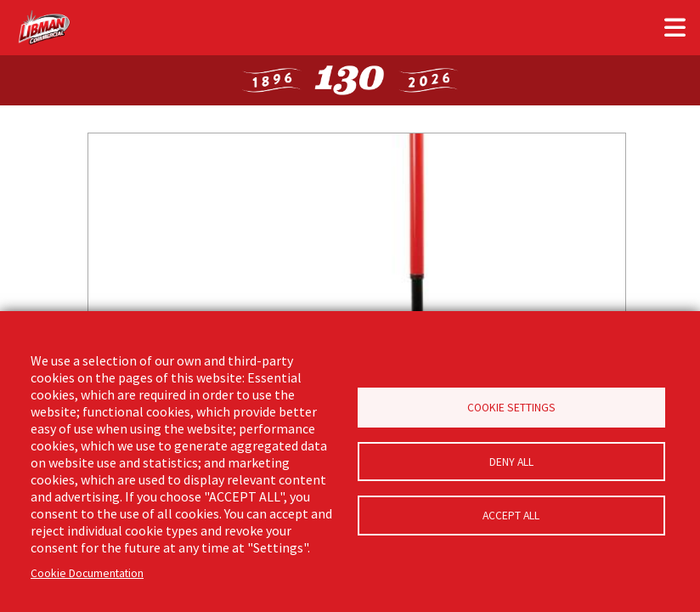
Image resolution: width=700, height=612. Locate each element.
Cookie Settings (511, 407)
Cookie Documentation (87, 573)
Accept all (511, 517)
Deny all (511, 462)
